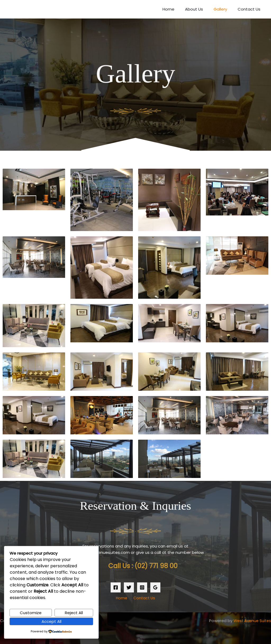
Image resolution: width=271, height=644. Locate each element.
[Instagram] (142, 587)
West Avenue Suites (251, 621)
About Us (201, 9)
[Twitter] (129, 587)
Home (178, 9)
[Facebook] (116, 587)
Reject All (74, 612)
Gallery (224, 9)
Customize (31, 612)
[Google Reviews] (155, 587)
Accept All (51, 621)
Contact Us (250, 9)
